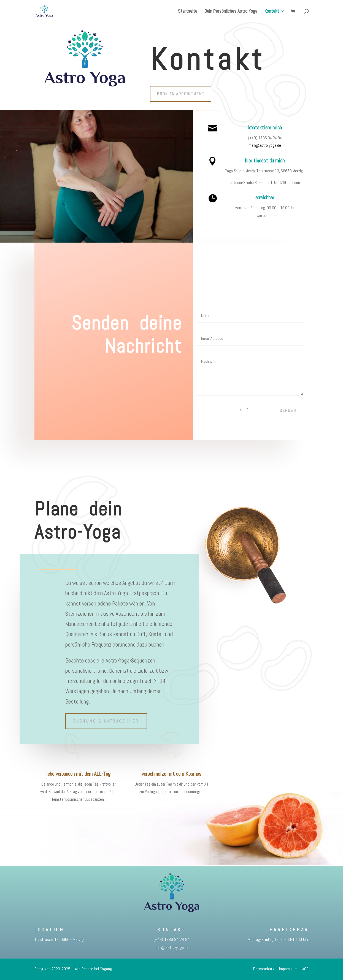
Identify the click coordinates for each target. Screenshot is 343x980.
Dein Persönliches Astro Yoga (231, 12)
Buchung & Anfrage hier (106, 721)
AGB (305, 969)
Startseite (188, 12)
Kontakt (272, 12)
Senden (288, 410)
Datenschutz (264, 969)
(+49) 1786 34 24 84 (171, 939)
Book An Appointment (181, 94)
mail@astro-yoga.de (265, 145)
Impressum (288, 969)
